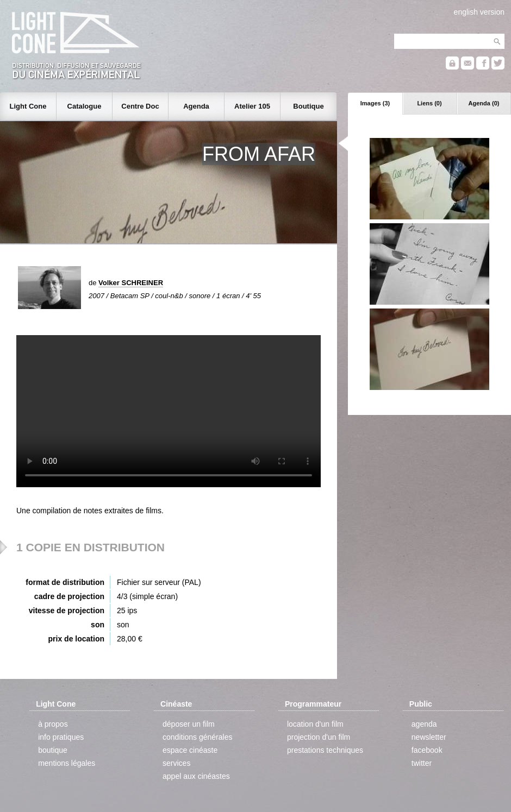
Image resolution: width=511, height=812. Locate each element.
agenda (424, 724)
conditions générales (197, 737)
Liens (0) (429, 103)
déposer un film (189, 724)
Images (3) (375, 103)
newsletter (429, 737)
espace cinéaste (190, 750)
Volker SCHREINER (131, 283)
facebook (427, 750)
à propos (53, 724)
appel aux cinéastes (196, 776)
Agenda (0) (484, 103)
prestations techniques (325, 750)
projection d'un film (319, 737)
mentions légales (67, 763)
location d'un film (315, 724)
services (176, 763)
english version (479, 12)
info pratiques (61, 737)
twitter (422, 763)
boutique (53, 750)
